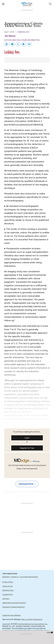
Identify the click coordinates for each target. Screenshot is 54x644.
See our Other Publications (32, 619)
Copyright (6, 624)
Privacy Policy (8, 582)
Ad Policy (6, 599)
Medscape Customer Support (14, 603)
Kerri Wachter (10, 36)
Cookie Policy (8, 594)
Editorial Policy (8, 590)
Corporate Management (29, 577)
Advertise (6, 577)
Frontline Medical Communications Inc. (32, 624)
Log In (27, 438)
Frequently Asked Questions (13, 607)
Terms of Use (7, 586)
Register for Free (27, 448)
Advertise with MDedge (11, 615)
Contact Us (15, 577)
